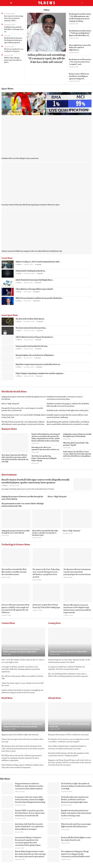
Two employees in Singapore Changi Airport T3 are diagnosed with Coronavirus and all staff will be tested (75, 854)
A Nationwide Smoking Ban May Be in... (31, 269)
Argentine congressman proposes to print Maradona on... (38, 362)
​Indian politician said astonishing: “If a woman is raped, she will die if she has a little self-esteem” (47, 58)
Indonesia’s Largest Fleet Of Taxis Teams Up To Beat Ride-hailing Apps (46, 604)
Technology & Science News (16, 542)
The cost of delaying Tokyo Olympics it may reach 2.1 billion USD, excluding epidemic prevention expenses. (68, 673)
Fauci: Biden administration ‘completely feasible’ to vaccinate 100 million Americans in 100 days (67, 746)
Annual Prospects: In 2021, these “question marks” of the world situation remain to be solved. (69, 659)
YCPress (19, 262)
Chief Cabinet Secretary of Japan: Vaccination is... (35, 335)
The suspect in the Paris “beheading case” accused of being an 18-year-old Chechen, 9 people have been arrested (46, 571)
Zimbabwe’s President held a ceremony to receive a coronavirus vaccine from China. (65, 396)
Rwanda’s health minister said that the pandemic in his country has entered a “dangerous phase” (68, 753)
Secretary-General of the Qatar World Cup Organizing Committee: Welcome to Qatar (31, 203)
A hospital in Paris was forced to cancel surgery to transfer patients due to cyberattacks (22, 407)
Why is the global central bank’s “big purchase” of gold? (76, 442)
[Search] (82, 3)
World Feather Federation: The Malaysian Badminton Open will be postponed (13, 40)
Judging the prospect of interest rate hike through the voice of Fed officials (24, 396)
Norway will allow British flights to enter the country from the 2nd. (76, 839)
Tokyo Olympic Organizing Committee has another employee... (40, 371)
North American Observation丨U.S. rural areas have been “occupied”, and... (80, 60)
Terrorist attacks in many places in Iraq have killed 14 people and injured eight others (23, 648)
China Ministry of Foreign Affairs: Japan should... (35, 287)
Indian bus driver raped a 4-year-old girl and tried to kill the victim (22, 683)
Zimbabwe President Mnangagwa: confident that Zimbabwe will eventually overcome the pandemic (68, 403)
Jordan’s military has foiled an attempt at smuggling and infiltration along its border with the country (22, 690)
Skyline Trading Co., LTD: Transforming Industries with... (38, 260)
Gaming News (54, 621)
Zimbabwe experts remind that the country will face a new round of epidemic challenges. (67, 414)
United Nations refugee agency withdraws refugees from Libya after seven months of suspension (22, 766)
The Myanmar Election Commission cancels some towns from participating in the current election (77, 570)
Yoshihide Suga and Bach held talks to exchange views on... (14, 29)
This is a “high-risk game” (10, 402)
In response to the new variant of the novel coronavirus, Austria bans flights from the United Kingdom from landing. (30, 799)
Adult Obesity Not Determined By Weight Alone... (35, 278)
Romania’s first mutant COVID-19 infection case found (68, 733)
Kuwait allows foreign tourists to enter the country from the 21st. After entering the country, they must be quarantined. (30, 854)
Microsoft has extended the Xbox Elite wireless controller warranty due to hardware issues (45, 531)
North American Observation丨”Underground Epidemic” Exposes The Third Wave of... (79, 32)
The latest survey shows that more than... (31, 326)
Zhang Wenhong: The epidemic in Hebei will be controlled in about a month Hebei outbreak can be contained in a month (68, 421)
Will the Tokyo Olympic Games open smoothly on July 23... (13, 60)
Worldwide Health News (14, 389)
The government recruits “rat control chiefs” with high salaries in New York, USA (24, 414)
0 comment (38, 262)
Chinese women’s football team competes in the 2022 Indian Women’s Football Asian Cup (32, 249)
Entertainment (9, 472)
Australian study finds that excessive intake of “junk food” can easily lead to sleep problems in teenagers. (29, 826)
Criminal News (8, 621)
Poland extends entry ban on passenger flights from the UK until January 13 (76, 825)
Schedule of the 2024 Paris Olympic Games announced (20, 156)
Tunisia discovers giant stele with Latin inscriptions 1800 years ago (22, 739)
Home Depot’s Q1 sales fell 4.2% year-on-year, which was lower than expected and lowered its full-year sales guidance (77, 452)
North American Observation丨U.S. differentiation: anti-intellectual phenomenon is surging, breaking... (80, 17)
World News (7, 697)
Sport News (7, 86)
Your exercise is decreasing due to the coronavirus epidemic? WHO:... (14, 18)
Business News (9, 427)
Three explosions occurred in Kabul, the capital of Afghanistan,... (79, 46)
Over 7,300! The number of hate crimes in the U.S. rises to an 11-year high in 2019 (23, 659)
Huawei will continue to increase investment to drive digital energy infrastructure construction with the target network (77, 607)
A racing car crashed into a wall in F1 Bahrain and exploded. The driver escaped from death (66, 666)
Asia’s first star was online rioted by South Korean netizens (22, 110)
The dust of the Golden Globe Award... (30, 317)
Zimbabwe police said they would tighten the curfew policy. (68, 408)
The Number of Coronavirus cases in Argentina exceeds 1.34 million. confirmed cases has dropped (69, 739)
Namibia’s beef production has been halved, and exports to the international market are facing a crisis (76, 813)
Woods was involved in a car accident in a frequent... (14, 50)
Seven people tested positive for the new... (32, 344)
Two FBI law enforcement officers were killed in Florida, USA (22, 676)
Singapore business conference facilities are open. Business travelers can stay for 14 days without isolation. (29, 786)
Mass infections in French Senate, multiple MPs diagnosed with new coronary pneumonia (22, 724)
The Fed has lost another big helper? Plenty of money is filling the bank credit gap (44, 456)
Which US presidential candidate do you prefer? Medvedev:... (39, 296)
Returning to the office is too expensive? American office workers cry (45, 446)
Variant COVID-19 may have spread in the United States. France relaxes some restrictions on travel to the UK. (30, 813)
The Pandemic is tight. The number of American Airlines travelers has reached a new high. (76, 786)
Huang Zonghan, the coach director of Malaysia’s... (35, 353)
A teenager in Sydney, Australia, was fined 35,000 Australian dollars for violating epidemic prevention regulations (21, 667)
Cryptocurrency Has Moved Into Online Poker (68, 650)
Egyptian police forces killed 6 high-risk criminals (20, 733)
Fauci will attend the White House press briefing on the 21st (70, 724)
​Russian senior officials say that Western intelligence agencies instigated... (80, 74)
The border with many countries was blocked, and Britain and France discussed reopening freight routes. (75, 799)
